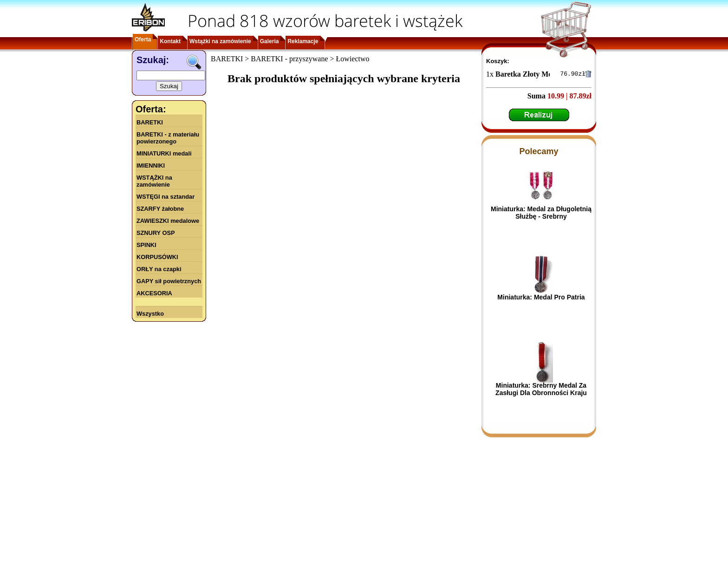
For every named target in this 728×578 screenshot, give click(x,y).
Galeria (270, 41)
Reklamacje (303, 41)
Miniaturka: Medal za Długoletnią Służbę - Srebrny (541, 214)
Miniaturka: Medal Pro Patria (541, 299)
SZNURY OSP (156, 233)
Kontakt (170, 41)
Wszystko (150, 314)
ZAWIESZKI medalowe (168, 221)
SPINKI (146, 245)
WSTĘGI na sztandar (166, 197)
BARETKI (150, 122)
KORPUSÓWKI (157, 257)
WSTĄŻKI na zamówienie (154, 181)
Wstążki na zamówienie (220, 41)
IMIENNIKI (151, 166)
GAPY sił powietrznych (169, 281)
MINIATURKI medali (164, 153)
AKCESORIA (154, 293)
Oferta (143, 39)
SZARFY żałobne (160, 209)
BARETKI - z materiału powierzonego (168, 138)
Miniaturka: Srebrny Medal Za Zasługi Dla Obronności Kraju (541, 390)
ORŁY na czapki (159, 269)
